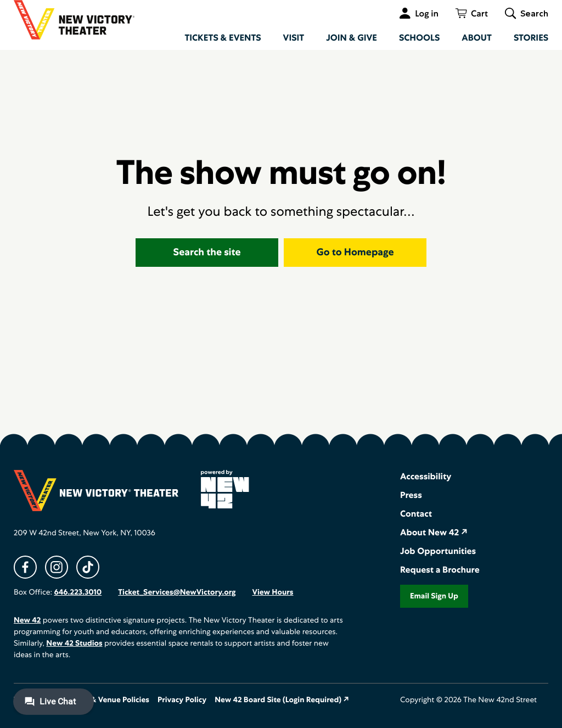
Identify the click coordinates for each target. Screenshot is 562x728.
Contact (416, 514)
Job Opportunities (438, 551)
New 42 (27, 620)
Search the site (207, 252)
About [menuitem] (477, 38)
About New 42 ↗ (434, 532)
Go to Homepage (355, 252)
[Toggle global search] (526, 13)
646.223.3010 (78, 592)
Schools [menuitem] (419, 38)
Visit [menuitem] (294, 38)
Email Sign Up (434, 596)
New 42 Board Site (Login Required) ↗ (282, 700)
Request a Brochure (440, 570)
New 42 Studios (74, 643)
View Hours (272, 592)
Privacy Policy (182, 700)
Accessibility (426, 476)
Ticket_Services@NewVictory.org (177, 592)
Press (411, 495)
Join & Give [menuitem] (352, 38)
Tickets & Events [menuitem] (223, 38)
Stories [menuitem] (531, 38)
